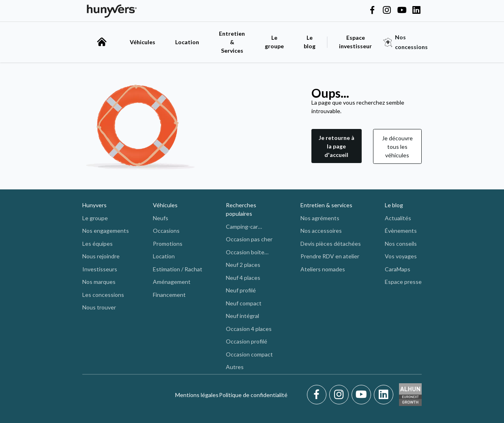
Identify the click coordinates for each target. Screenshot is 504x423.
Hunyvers (94, 205)
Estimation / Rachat (178, 269)
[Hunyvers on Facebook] (372, 11)
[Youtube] (363, 395)
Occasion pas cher (249, 239)
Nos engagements (106, 231)
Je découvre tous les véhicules (397, 147)
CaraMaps (398, 269)
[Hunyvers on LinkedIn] (416, 11)
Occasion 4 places (249, 329)
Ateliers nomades (323, 269)
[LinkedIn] (384, 395)
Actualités (398, 218)
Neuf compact (244, 303)
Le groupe (274, 42)
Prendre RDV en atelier (330, 256)
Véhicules (143, 42)
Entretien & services (326, 205)
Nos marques (99, 282)
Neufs (161, 218)
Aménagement (172, 282)
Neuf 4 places (243, 278)
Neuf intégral (242, 316)
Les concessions (103, 295)
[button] (337, 146)
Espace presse (403, 282)
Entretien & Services (232, 42)
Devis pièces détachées (331, 244)
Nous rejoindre (101, 256)
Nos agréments (320, 218)
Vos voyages (401, 256)
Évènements (401, 231)
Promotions (168, 244)
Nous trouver (99, 307)
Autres (235, 367)
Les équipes (98, 244)
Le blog (394, 205)
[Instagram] (340, 395)
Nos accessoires (321, 231)
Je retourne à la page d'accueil (337, 146)
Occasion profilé (247, 341)
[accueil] (102, 42)
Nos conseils (401, 244)
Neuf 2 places (243, 265)
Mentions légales (197, 395)
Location (187, 42)
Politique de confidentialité (253, 395)
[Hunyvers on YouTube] (402, 11)
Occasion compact (249, 354)
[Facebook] (318, 395)
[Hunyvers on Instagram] (387, 11)
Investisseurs (100, 269)
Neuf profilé (241, 290)
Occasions (166, 231)
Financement (169, 295)
